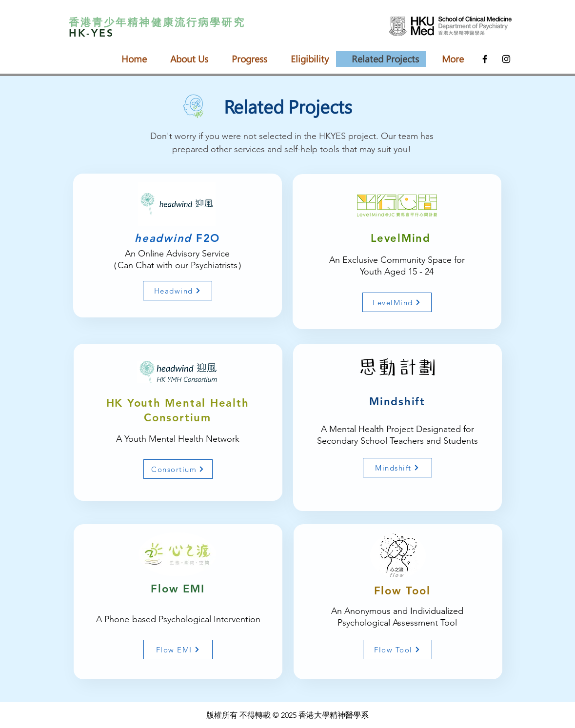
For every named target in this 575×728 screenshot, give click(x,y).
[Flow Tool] (397, 649)
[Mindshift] (397, 468)
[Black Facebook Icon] (485, 59)
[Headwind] (178, 291)
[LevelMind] (397, 302)
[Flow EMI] (178, 649)
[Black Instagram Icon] (506, 59)
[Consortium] (178, 469)
